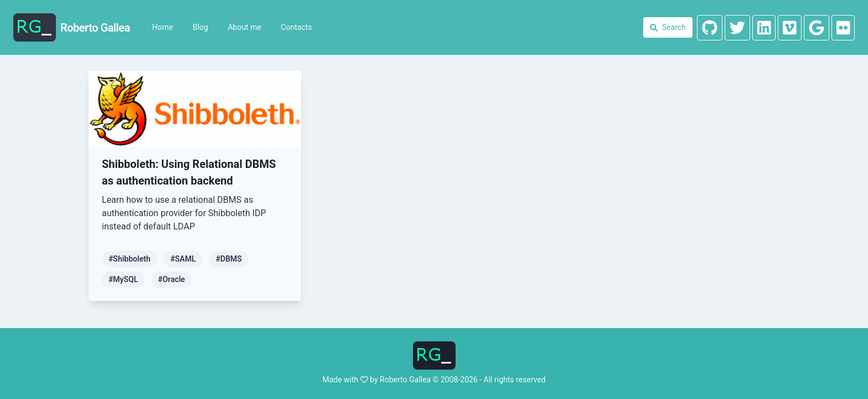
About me (244, 27)
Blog (200, 27)
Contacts (296, 27)
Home (163, 27)
